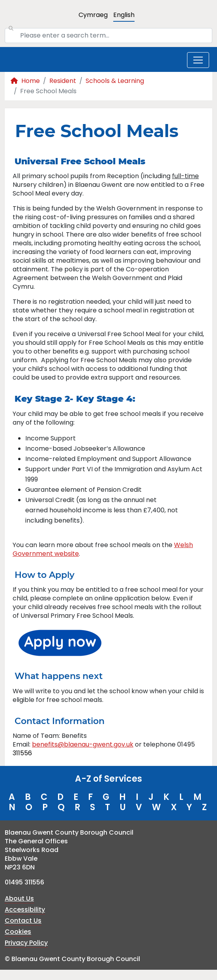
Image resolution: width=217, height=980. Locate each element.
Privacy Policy (26, 943)
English (124, 15)
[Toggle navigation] (198, 60)
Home (25, 81)
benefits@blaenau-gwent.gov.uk (83, 744)
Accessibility (25, 909)
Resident (63, 81)
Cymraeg (93, 15)
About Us (19, 898)
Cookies (18, 932)
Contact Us (23, 921)
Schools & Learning (115, 81)
